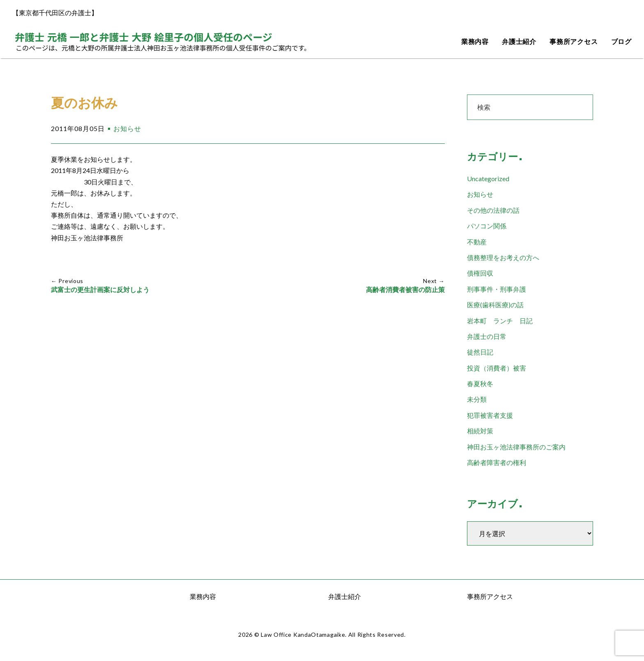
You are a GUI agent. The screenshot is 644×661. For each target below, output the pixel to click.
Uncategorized (488, 178)
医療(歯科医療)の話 (495, 305)
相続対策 (480, 431)
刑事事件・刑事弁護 (497, 289)
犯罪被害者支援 (490, 415)
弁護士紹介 (519, 42)
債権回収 (480, 273)
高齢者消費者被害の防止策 (405, 290)
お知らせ (127, 128)
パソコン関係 (487, 226)
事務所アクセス (574, 42)
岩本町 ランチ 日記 (500, 321)
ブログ (621, 42)
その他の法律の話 (493, 210)
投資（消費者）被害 (497, 368)
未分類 (477, 399)
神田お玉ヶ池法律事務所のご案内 (516, 447)
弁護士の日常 (487, 336)
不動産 (477, 242)
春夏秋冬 (480, 383)
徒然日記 (480, 352)
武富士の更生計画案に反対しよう (100, 290)
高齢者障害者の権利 (497, 462)
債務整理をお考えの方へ (503, 257)
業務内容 (475, 42)
